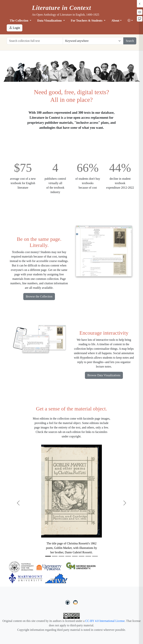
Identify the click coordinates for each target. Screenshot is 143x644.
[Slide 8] (95, 556)
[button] (130, 21)
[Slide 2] (55, 556)
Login (15, 28)
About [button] (115, 21)
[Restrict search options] (93, 41)
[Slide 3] (61, 556)
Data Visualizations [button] (50, 21)
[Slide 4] (68, 556)
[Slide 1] (48, 556)
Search (130, 41)
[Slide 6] (82, 556)
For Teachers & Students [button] (87, 21)
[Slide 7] (88, 556)
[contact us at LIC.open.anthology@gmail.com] (76, 602)
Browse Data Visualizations (104, 375)
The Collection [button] (19, 21)
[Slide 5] (75, 556)
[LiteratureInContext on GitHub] (68, 602)
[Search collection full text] (35, 41)
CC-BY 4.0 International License (105, 621)
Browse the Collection (39, 296)
